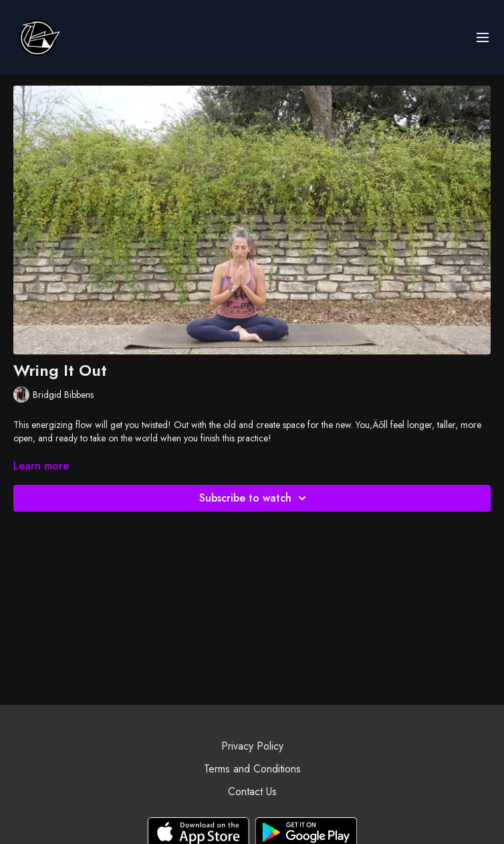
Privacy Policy (252, 746)
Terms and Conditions (252, 769)
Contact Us (252, 792)
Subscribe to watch (255, 498)
